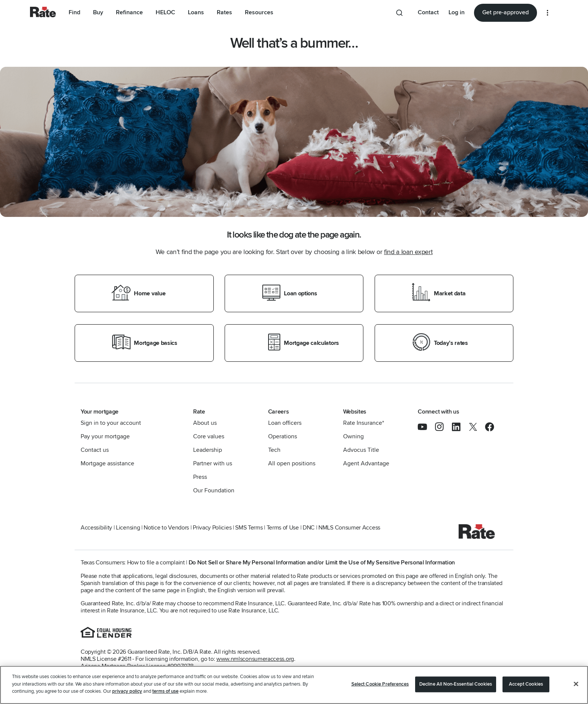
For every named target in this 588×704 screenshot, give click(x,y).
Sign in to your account (111, 423)
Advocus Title (361, 450)
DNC (309, 528)
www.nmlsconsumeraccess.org (255, 659)
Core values (209, 436)
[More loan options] (547, 13)
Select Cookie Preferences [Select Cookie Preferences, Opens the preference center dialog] (380, 684)
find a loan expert (408, 252)
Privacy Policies (212, 528)
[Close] (576, 684)
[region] (294, 685)
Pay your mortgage (105, 436)
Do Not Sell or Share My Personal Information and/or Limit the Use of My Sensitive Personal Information (322, 563)
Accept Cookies (526, 684)
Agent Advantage (366, 463)
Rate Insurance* (364, 423)
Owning (353, 436)
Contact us (95, 450)
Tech (274, 450)
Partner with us (213, 463)
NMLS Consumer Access (349, 528)
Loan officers (285, 423)
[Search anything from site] (401, 13)
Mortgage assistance (107, 463)
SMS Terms (249, 528)
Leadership (208, 450)
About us (205, 423)
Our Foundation (214, 490)
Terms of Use (283, 528)
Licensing (128, 528)
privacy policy (127, 691)
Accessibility (96, 528)
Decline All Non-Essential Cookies (456, 684)
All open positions (292, 463)
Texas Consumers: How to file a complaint (133, 563)
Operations (283, 436)
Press (200, 477)
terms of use (165, 691)
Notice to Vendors (166, 528)
